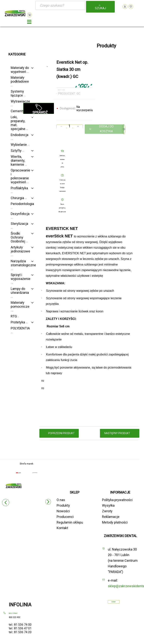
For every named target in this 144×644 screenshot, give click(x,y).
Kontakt (62, 528)
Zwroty (107, 511)
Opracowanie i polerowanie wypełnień (20, 176)
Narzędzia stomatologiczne (23, 265)
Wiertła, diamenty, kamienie (19, 160)
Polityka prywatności (117, 500)
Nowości (63, 511)
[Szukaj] (60, 5)
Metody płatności (115, 522)
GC (78, 94)
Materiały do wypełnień (20, 70)
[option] (47, 66)
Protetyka (19, 322)
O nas (61, 500)
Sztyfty (17, 151)
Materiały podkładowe (20, 81)
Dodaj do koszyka (101, 129)
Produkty (63, 505)
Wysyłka (108, 505)
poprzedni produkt (59, 433)
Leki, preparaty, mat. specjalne (19, 123)
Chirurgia (19, 198)
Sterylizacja (19, 225)
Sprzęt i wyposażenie (21, 278)
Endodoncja (19, 137)
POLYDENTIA (20, 330)
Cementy (19, 111)
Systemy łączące (18, 93)
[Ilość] (70, 126)
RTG (15, 316)
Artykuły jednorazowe (20, 251)
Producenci (65, 517)
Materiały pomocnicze (20, 306)
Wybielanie (20, 145)
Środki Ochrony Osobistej (19, 237)
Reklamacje (111, 517)
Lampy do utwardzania (20, 292)
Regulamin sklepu (70, 522)
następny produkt (120, 433)
